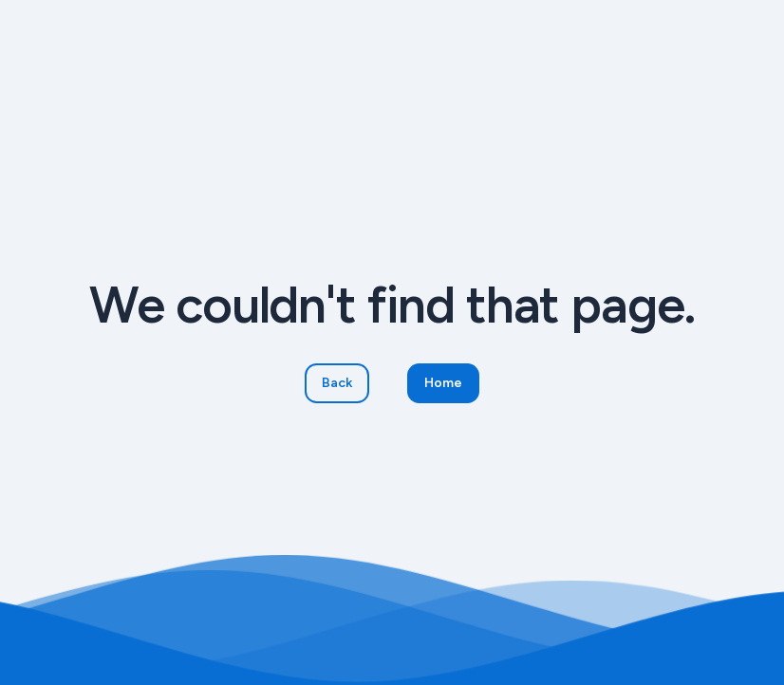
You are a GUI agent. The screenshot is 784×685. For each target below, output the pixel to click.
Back (337, 383)
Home (443, 383)
